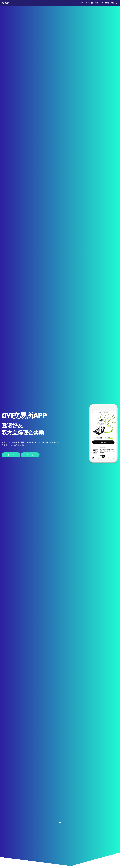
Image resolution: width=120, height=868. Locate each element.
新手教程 (89, 3)
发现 (96, 3)
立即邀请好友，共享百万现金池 (15, 445)
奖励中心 (114, 3)
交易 (102, 3)
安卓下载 (30, 455)
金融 (107, 3)
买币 (82, 3)
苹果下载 (11, 455)
